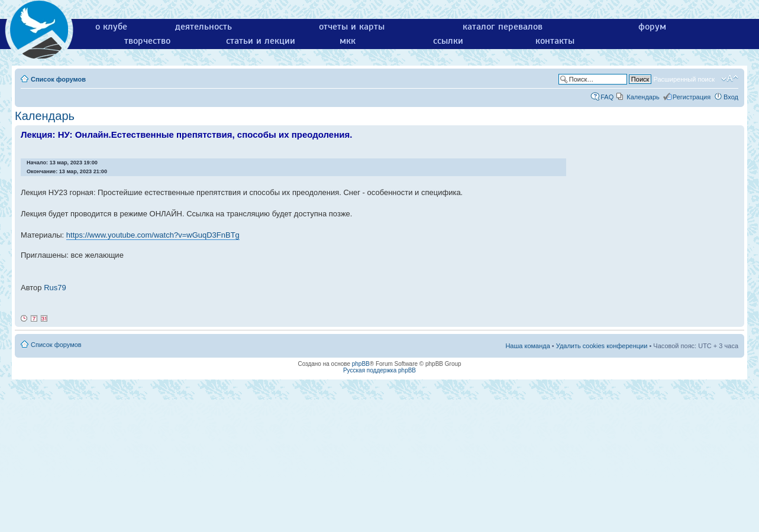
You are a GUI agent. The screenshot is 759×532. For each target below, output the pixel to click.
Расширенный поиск (684, 79)
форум (652, 27)
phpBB (361, 364)
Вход (731, 97)
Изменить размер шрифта (730, 79)
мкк (348, 41)
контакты (555, 41)
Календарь (643, 97)
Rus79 (55, 288)
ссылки (448, 41)
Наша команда (527, 346)
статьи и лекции (261, 41)
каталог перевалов (503, 27)
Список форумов (58, 79)
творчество (147, 41)
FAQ (607, 97)
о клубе (111, 27)
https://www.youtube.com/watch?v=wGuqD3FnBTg (153, 235)
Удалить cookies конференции (602, 346)
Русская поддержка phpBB (379, 370)
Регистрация (692, 97)
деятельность (204, 27)
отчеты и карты (352, 27)
